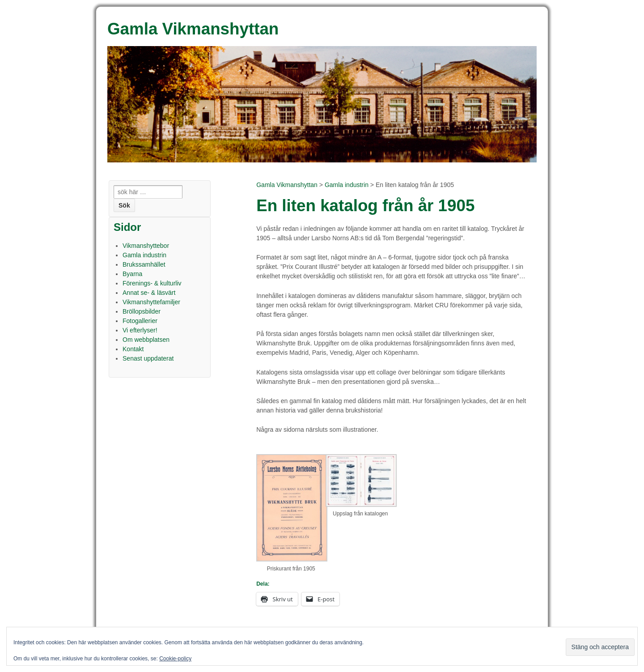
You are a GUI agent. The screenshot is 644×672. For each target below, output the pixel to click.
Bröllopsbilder (142, 311)
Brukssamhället (144, 264)
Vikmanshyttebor (146, 246)
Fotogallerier (140, 321)
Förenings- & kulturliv (152, 283)
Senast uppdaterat (148, 358)
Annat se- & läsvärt (149, 293)
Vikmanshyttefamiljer (151, 302)
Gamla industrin (347, 185)
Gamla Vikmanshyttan (287, 185)
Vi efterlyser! (140, 330)
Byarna (132, 274)
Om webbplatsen (146, 340)
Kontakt (133, 349)
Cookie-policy (175, 659)
